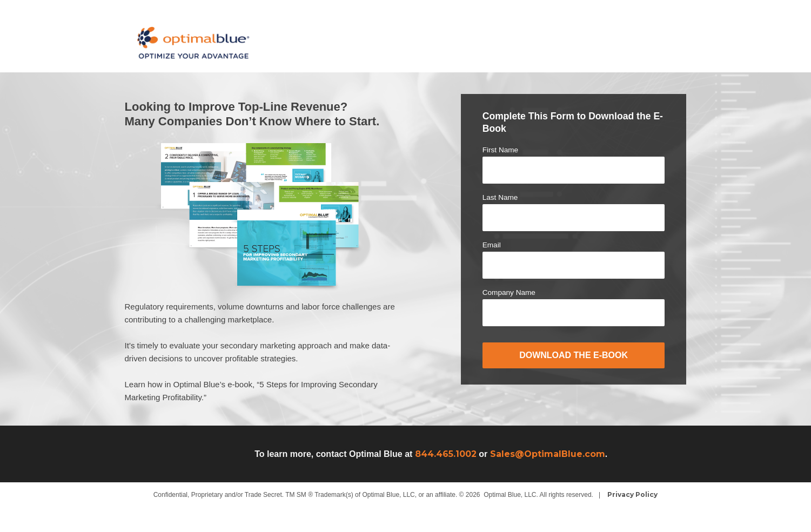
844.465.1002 (446, 454)
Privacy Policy (632, 494)
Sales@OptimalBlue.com (548, 454)
